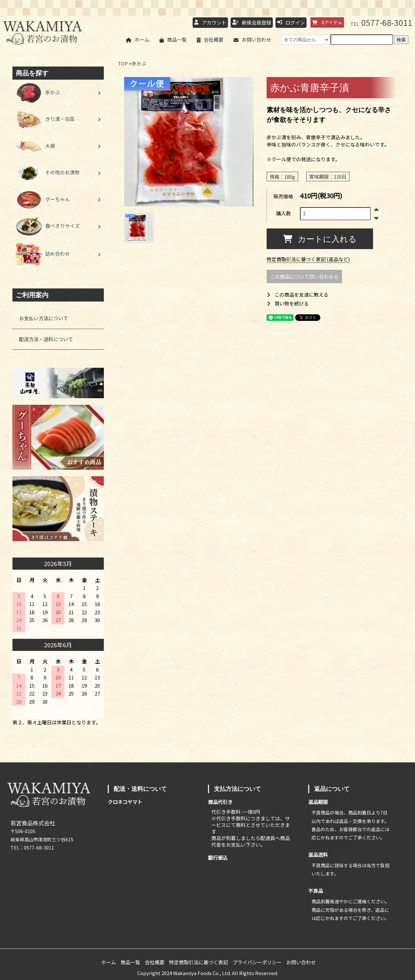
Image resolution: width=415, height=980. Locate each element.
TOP (123, 63)
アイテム (327, 22)
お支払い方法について (44, 318)
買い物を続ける (288, 303)
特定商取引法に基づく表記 (198, 962)
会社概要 (210, 40)
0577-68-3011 (381, 22)
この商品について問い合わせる (304, 276)
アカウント (210, 23)
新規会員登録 (252, 23)
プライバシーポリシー (257, 962)
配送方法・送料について (46, 339)
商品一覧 (173, 40)
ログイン (291, 23)
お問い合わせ (252, 40)
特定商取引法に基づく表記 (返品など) (308, 259)
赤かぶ (139, 63)
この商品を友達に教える (298, 294)
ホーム (138, 40)
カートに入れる (320, 239)
